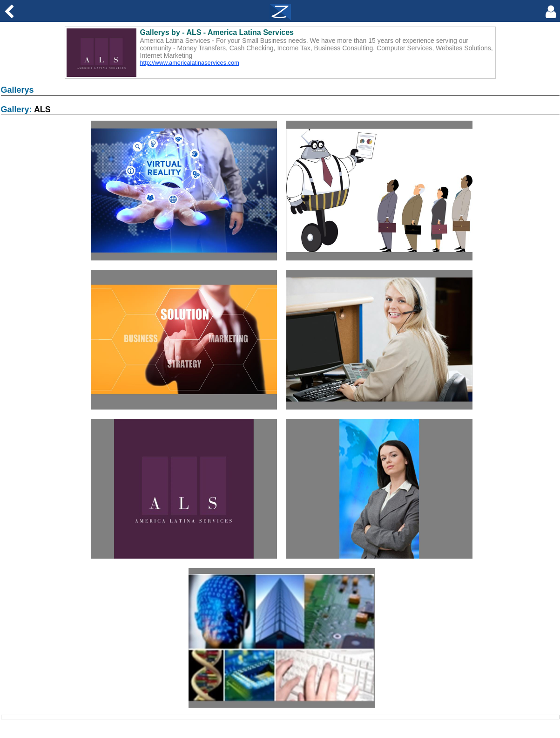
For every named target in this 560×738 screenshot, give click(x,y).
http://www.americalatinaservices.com (190, 63)
